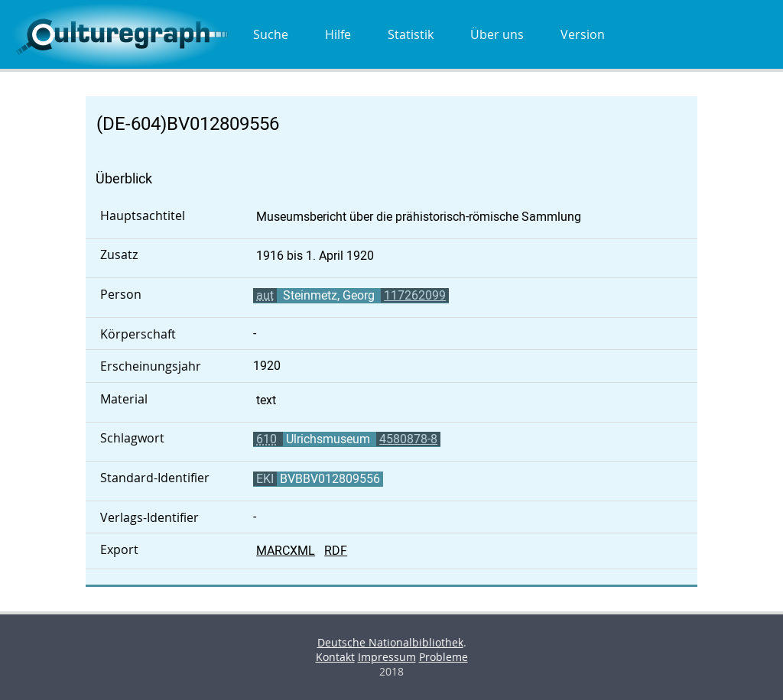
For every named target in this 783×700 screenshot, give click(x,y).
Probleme (443, 657)
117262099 (415, 295)
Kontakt (335, 657)
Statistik (411, 34)
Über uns (497, 34)
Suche (271, 34)
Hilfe (338, 34)
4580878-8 (408, 439)
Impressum (387, 657)
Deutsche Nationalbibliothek (390, 642)
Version (583, 34)
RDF (336, 551)
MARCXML (286, 551)
